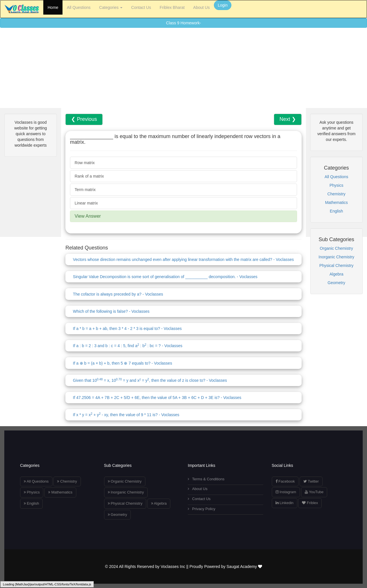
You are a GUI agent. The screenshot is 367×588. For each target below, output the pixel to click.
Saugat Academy (244, 567)
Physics (336, 185)
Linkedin (285, 503)
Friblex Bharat (172, 7)
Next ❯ (288, 119)
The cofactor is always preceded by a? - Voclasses (118, 294)
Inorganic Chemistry (336, 257)
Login (222, 5)
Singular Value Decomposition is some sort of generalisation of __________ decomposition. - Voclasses (165, 277)
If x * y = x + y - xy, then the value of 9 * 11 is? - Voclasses (126, 415)
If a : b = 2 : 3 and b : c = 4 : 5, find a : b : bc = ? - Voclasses (128, 346)
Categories (111, 7)
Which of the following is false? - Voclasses (111, 311)
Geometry (336, 283)
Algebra (336, 274)
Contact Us (141, 7)
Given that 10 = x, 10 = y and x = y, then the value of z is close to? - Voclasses (150, 380)
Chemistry (336, 194)
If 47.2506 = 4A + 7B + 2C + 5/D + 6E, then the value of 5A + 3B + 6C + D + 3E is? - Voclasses (157, 398)
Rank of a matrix (89, 176)
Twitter (311, 481)
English (336, 211)
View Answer (88, 216)
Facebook (285, 481)
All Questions (79, 7)
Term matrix (85, 190)
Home (53, 7)
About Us (202, 7)
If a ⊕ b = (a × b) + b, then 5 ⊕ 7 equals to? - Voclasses (122, 363)
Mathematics (336, 202)
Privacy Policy (202, 509)
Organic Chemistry (336, 248)
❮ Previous (84, 119)
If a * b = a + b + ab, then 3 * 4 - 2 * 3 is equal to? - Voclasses (127, 329)
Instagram (286, 492)
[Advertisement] (172, 68)
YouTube (314, 492)
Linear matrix (86, 203)
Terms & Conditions (206, 479)
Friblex (310, 503)
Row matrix (85, 163)
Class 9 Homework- (183, 23)
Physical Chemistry (336, 266)
